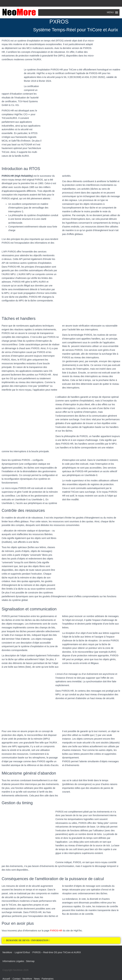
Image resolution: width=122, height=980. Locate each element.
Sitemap (30, 961)
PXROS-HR (56, 931)
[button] (61, 941)
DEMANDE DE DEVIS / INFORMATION (28, 940)
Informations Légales (13, 961)
